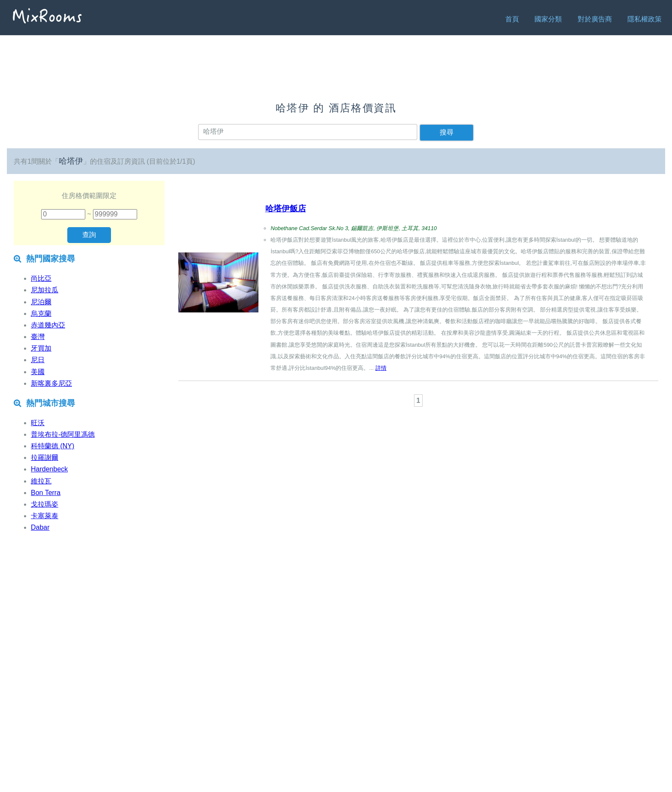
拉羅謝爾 (45, 457)
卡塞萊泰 (45, 516)
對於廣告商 (595, 19)
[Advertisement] (418, 432)
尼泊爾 (41, 302)
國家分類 (548, 19)
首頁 (512, 19)
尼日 (38, 360)
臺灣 (38, 337)
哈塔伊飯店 (286, 208)
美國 (38, 372)
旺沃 (38, 423)
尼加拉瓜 (45, 290)
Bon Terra (46, 493)
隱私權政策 (645, 19)
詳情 (381, 368)
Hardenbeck (49, 469)
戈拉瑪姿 (45, 504)
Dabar (40, 527)
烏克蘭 (41, 313)
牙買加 (41, 348)
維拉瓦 (41, 481)
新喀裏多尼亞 (51, 383)
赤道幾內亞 (48, 325)
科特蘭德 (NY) (52, 446)
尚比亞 (41, 278)
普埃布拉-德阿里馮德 (63, 434)
